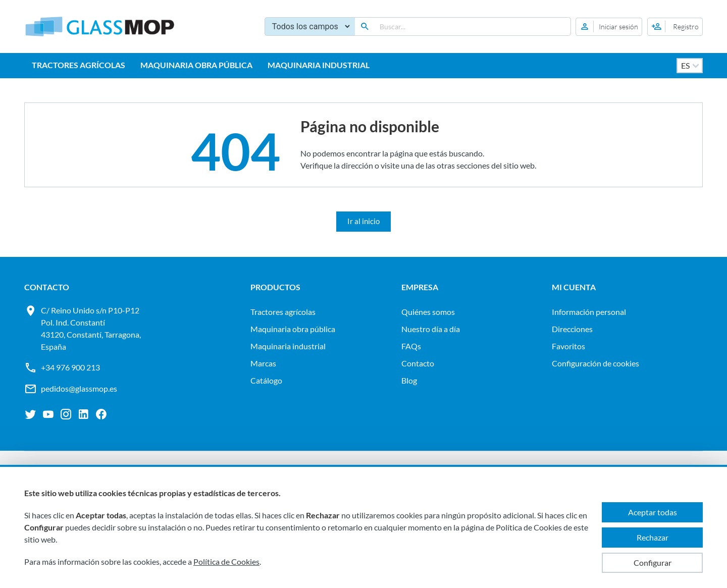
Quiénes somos (428, 312)
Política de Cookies (226, 562)
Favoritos (568, 346)
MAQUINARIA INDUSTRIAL (319, 65)
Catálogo (266, 380)
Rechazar (653, 537)
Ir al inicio (363, 221)
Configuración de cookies (595, 363)
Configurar (653, 563)
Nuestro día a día (431, 329)
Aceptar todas (653, 512)
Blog (409, 380)
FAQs (411, 346)
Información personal (589, 312)
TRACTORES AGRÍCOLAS (79, 65)
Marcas (263, 363)
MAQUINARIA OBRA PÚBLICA (196, 65)
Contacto (418, 363)
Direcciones (572, 329)
